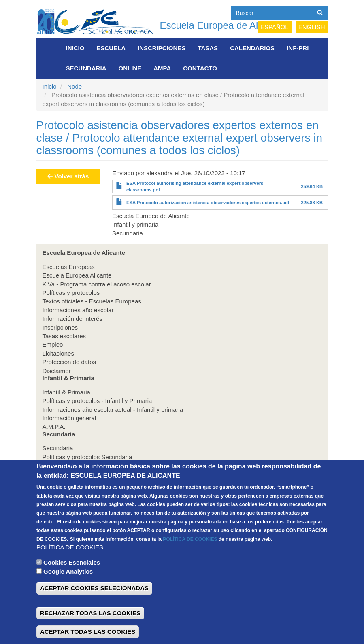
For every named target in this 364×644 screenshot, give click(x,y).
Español (275, 27)
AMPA (162, 68)
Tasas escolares (64, 336)
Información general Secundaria (86, 474)
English (312, 27)
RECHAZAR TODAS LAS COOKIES (90, 630)
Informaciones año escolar (78, 310)
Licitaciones (58, 353)
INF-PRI (298, 48)
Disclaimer (57, 371)
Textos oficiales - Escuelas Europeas (92, 301)
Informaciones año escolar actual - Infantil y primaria (113, 410)
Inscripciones (162, 48)
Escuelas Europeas (69, 267)
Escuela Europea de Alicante (222, 25)
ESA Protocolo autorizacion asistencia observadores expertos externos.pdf (208, 203)
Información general (69, 418)
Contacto (200, 68)
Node (75, 86)
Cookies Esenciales (72, 580)
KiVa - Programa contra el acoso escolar (97, 284)
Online (130, 68)
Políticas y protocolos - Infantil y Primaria (97, 401)
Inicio (75, 48)
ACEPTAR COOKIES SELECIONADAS (94, 606)
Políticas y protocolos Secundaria (87, 457)
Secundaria (86, 68)
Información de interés (72, 319)
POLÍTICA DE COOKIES (190, 557)
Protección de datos (69, 362)
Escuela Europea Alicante (77, 275)
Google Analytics (68, 589)
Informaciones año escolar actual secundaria (103, 465)
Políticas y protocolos (71, 293)
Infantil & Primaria (66, 392)
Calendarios (252, 48)
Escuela (111, 48)
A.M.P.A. (54, 427)
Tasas (208, 48)
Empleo (53, 344)
